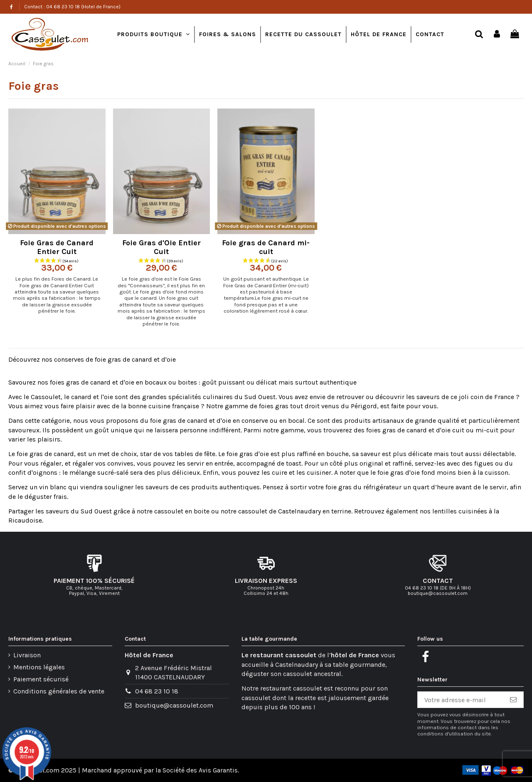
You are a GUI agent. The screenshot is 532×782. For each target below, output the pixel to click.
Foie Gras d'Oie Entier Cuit (161, 247)
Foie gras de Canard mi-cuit (266, 247)
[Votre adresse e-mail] (461, 700)
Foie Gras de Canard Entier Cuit (57, 247)
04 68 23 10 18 (157, 691)
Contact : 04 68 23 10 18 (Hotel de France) (72, 7)
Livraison (27, 655)
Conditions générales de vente (59, 691)
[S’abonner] (513, 700)
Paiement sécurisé (41, 679)
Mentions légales (39, 667)
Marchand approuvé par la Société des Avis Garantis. (160, 770)
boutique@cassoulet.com (174, 705)
